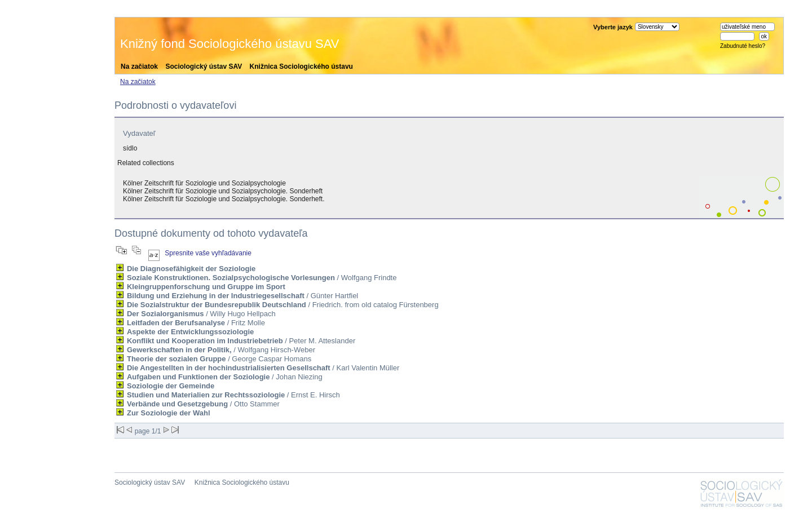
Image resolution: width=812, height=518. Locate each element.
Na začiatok (139, 67)
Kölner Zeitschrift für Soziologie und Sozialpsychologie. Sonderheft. (224, 199)
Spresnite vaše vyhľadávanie (208, 253)
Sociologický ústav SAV (204, 67)
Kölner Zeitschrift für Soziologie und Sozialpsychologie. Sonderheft (223, 191)
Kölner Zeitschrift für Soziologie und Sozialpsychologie (204, 183)
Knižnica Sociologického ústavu (301, 67)
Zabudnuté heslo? (743, 46)
